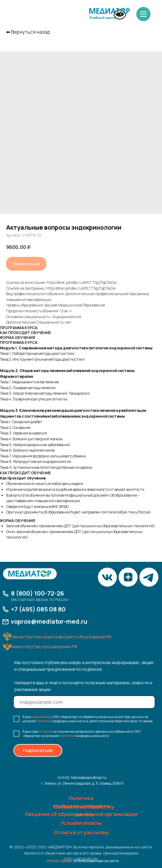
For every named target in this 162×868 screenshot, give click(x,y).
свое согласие (42, 717)
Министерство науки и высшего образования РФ (61, 637)
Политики (44, 721)
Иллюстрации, (60, 861)
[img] (110, 14)
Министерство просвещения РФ (44, 646)
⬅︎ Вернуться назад (28, 32)
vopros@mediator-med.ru (49, 621)
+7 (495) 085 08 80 (38, 609)
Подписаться (38, 750)
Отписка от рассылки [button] (81, 832)
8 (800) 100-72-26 (38, 593)
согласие (45, 731)
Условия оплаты (81, 823)
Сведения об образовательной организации (81, 814)
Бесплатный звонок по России (40, 599)
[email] (84, 702)
